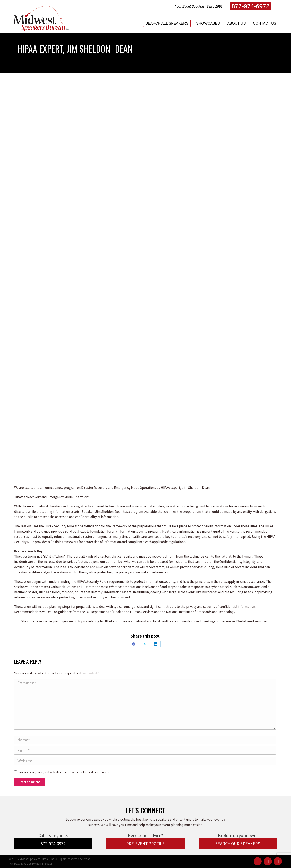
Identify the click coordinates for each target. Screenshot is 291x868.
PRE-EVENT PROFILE (145, 844)
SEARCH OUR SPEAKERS (238, 844)
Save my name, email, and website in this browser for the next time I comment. (65, 772)
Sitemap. (86, 859)
